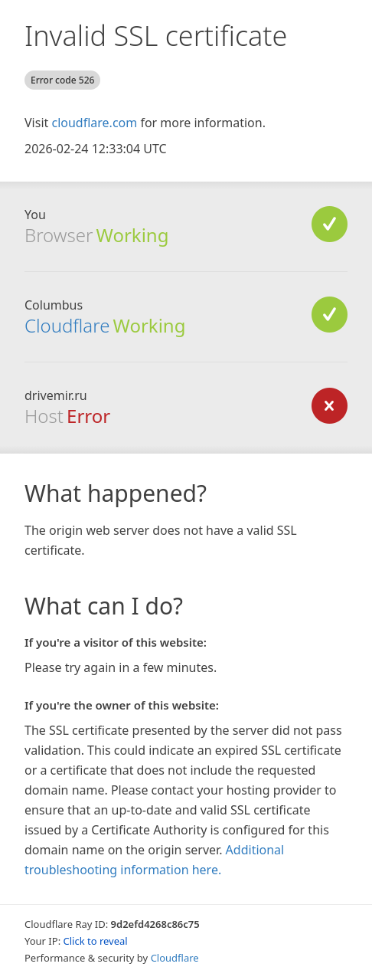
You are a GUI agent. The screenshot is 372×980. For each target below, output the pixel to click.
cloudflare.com (94, 123)
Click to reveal (96, 941)
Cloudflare (67, 325)
